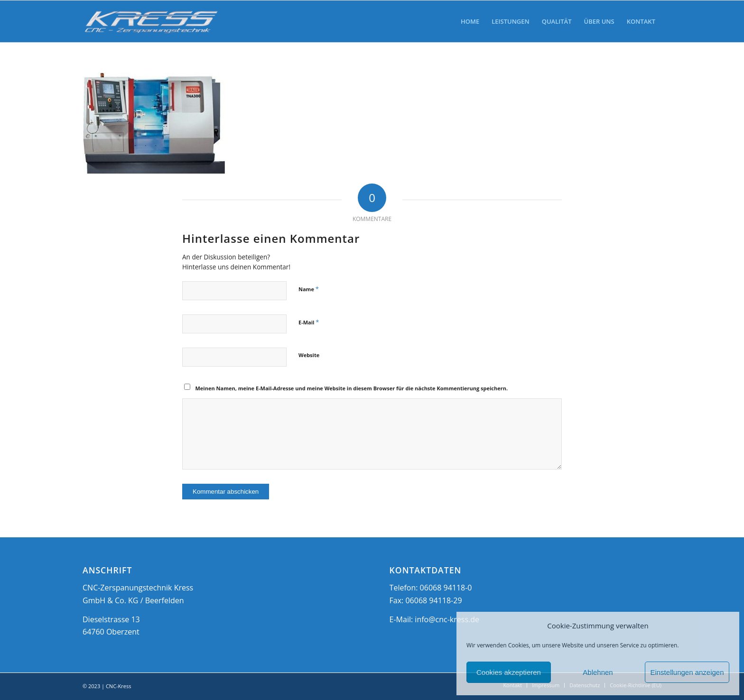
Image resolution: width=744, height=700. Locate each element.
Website (309, 355)
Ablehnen (598, 672)
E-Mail (309, 322)
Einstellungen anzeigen (687, 672)
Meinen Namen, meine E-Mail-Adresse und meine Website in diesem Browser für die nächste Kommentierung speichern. (352, 388)
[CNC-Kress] (151, 21)
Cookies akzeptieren (509, 672)
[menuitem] (470, 21)
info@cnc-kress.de (447, 619)
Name (309, 289)
